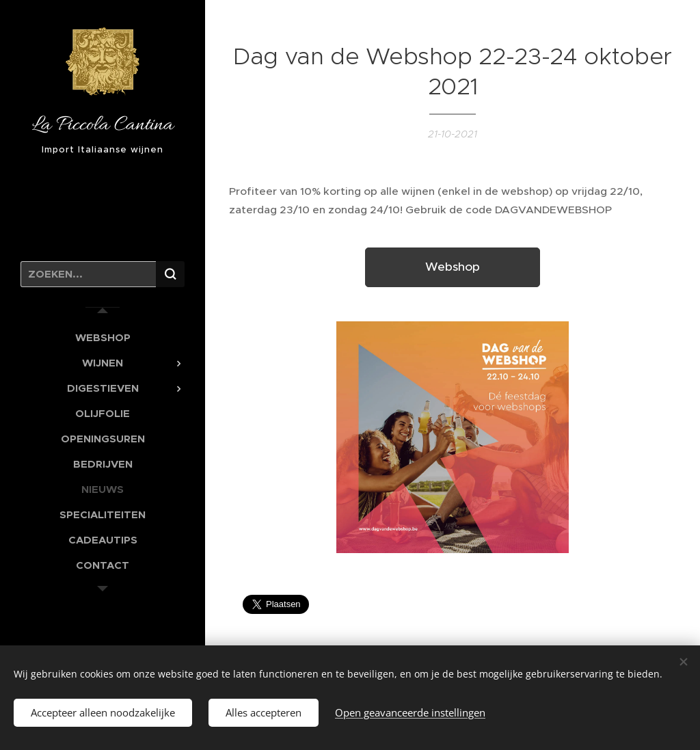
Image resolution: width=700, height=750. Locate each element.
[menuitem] (103, 337)
